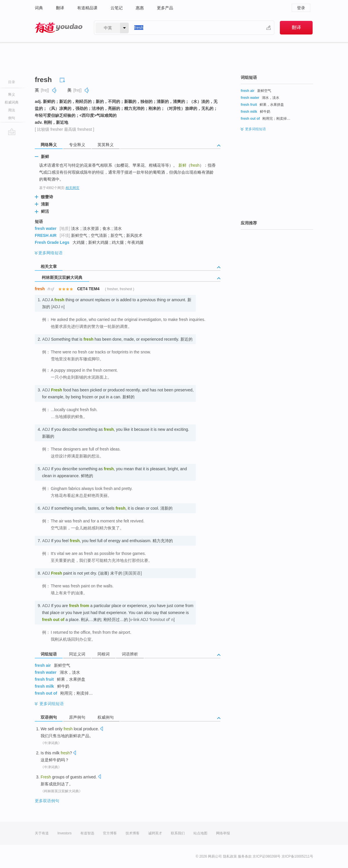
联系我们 (178, 833)
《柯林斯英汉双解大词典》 (61, 791)
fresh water (46, 228)
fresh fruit (44, 679)
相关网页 (72, 188)
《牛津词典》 (51, 743)
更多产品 (165, 8)
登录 (301, 8)
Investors (65, 833)
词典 (39, 8)
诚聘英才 (155, 833)
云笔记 (117, 8)
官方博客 (110, 833)
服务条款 (245, 856)
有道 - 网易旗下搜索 (59, 28)
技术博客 (133, 833)
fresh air (43, 665)
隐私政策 (230, 856)
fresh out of (46, 693)
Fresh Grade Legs (52, 242)
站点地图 (200, 833)
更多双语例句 (47, 801)
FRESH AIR (46, 235)
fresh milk (44, 686)
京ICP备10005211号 (297, 856)
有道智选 (87, 833)
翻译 (60, 8)
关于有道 (42, 833)
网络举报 (223, 833)
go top (12, 132)
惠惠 (140, 8)
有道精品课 (87, 8)
